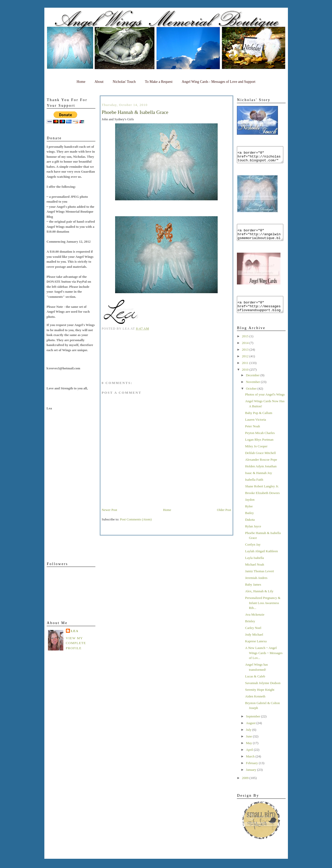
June (249, 746)
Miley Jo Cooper (256, 455)
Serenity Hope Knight (260, 699)
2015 (246, 345)
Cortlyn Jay (253, 554)
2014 (246, 352)
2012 (246, 365)
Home (81, 82)
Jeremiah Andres (256, 587)
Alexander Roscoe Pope (261, 469)
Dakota (250, 529)
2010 (246, 379)
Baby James (253, 594)
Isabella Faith (254, 489)
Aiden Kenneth (255, 706)
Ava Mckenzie (255, 624)
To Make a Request (159, 82)
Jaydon (250, 509)
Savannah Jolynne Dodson (263, 692)
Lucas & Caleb (255, 685)
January (251, 779)
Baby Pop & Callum (259, 422)
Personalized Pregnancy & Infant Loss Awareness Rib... (263, 612)
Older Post (224, 510)
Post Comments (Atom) (136, 519)
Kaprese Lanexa (256, 650)
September (253, 726)
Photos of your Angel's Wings (265, 404)
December (253, 384)
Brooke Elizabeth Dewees (262, 502)
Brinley (250, 630)
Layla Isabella (254, 567)
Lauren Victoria (256, 429)
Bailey (249, 522)
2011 (246, 372)
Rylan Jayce (253, 535)
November (253, 391)
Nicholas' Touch (124, 82)
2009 (246, 787)
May (249, 752)
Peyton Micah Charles (260, 442)
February (252, 772)
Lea (75, 631)
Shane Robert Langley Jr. (262, 495)
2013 (246, 359)
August (251, 732)
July (249, 739)
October (252, 398)
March (251, 766)
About (99, 82)
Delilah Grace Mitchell (260, 462)
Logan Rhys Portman (259, 449)
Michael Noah (255, 574)
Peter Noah (253, 435)
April (250, 759)
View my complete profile (76, 643)
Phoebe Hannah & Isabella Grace (135, 112)
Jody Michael (254, 644)
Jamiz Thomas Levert (259, 580)
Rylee (249, 515)
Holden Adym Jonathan (261, 475)
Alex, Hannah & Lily (259, 600)
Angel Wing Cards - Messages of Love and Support (219, 82)
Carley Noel (253, 637)
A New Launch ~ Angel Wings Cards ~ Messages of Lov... (264, 662)
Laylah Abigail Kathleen (261, 560)
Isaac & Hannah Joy (259, 482)
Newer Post (109, 510)
